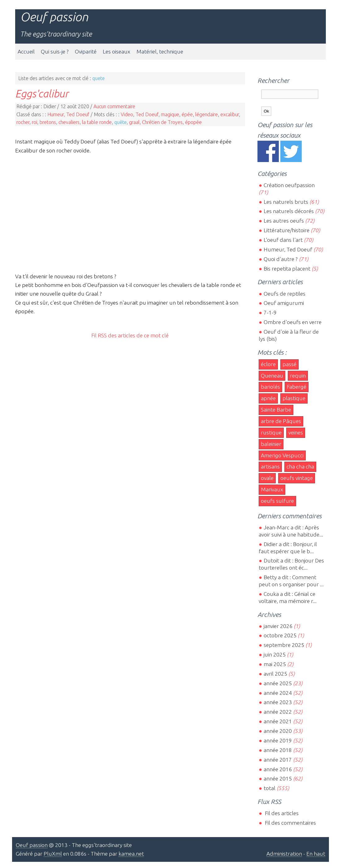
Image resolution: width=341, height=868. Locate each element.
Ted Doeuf (147, 114)
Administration (284, 854)
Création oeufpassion (289, 185)
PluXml (53, 854)
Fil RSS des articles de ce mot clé (130, 335)
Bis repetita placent (287, 269)
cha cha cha (300, 466)
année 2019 (278, 740)
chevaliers (69, 122)
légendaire (207, 114)
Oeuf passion (54, 17)
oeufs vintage (297, 478)
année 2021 (278, 721)
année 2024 (278, 693)
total (270, 788)
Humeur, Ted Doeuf (68, 114)
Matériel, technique (160, 51)
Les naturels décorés (289, 211)
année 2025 (278, 683)
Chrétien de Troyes (162, 122)
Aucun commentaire (114, 106)
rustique (271, 432)
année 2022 (278, 712)
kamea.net (131, 854)
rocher (23, 122)
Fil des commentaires (290, 823)
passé (289, 364)
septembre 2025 (284, 645)
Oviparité (86, 51)
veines (296, 432)
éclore (268, 364)
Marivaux (272, 489)
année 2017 (278, 760)
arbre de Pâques (281, 421)
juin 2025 (275, 654)
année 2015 (278, 778)
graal (134, 122)
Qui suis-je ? (55, 51)
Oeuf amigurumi (284, 303)
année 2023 (278, 702)
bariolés (270, 387)
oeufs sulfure (277, 501)
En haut (316, 854)
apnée (268, 398)
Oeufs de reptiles (285, 294)
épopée (193, 122)
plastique (294, 398)
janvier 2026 (278, 626)
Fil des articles (281, 813)
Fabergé (297, 387)
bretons (48, 122)
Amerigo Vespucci (282, 455)
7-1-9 (270, 312)
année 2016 (278, 769)
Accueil (26, 51)
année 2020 (278, 731)
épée (187, 114)
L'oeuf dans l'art (283, 240)
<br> (130, 212)
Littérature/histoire (287, 230)
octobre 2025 (280, 635)
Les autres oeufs (284, 221)
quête (120, 122)
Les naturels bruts (286, 202)
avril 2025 (275, 674)
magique (170, 114)
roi (35, 122)
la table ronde (97, 122)
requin (298, 376)
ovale (267, 478)
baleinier (271, 444)
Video (127, 114)
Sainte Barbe (276, 410)
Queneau (272, 376)
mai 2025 (275, 664)
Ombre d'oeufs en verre (293, 322)
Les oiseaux (117, 51)
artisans (270, 466)
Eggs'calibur (42, 93)
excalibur (230, 114)
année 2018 (278, 750)
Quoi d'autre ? (281, 259)
